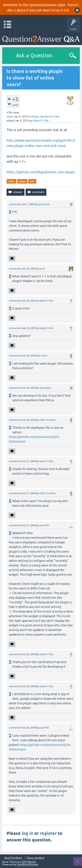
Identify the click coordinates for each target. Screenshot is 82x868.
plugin (22, 181)
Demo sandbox (36, 858)
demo (21, 10)
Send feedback (13, 858)
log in (27, 833)
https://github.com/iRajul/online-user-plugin (41, 172)
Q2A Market (29, 862)
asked (10, 117)
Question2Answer (28, 864)
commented (15, 204)
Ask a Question (34, 55)
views (11, 181)
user (32, 181)
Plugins (36, 117)
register (48, 833)
